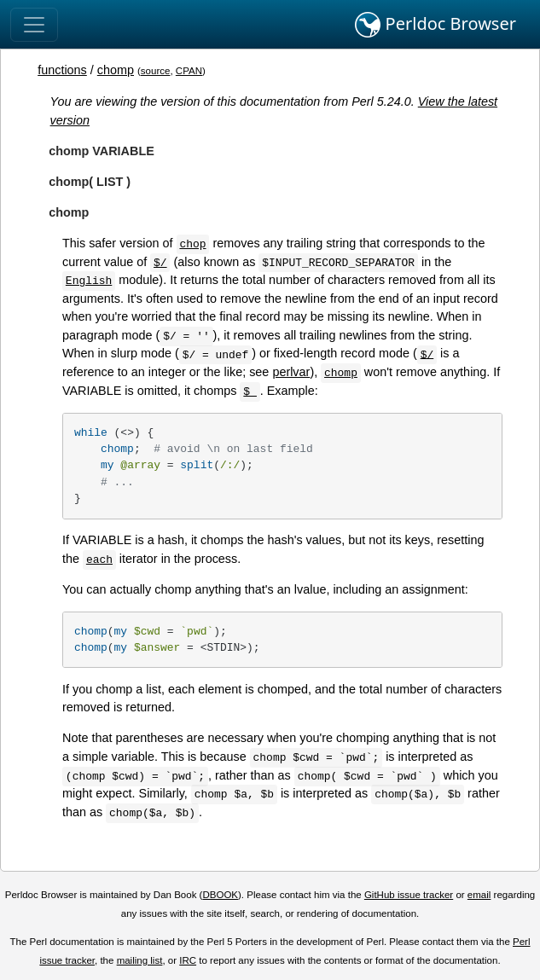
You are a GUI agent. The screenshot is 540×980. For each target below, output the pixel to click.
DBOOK (220, 895)
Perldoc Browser (435, 25)
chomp (116, 70)
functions (62, 70)
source (156, 71)
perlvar (291, 372)
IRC (188, 960)
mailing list (140, 960)
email (479, 895)
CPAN (189, 71)
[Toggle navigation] (34, 25)
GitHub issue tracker (409, 895)
